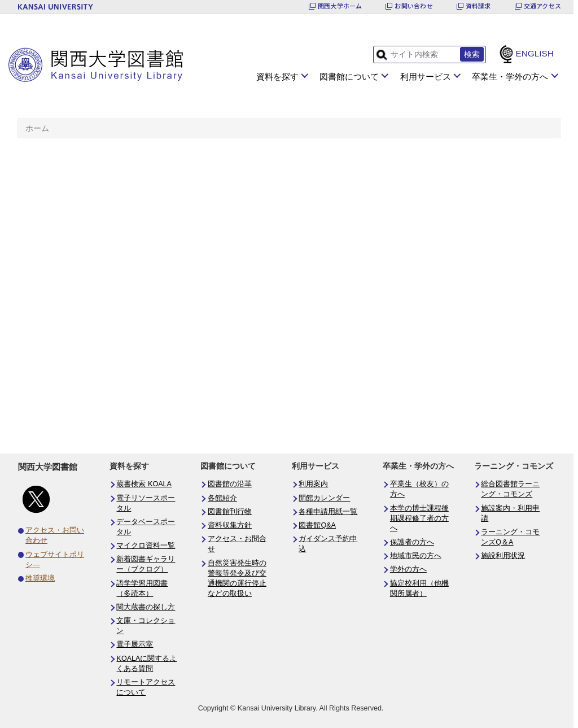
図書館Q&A (317, 525)
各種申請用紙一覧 (328, 512)
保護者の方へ (412, 542)
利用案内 (313, 484)
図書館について (349, 77)
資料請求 (478, 6)
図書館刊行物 (230, 512)
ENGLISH (535, 53)
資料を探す (277, 77)
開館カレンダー (324, 498)
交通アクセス (542, 6)
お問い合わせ (413, 6)
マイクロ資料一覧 (146, 546)
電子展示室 (135, 644)
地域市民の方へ (416, 556)
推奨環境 (40, 578)
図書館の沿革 (230, 484)
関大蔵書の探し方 (146, 607)
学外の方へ (408, 569)
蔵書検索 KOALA (144, 484)
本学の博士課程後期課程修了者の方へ (419, 518)
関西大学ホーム (340, 6)
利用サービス (426, 77)
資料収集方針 (230, 525)
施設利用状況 (503, 556)
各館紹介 (222, 498)
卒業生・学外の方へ (510, 77)
